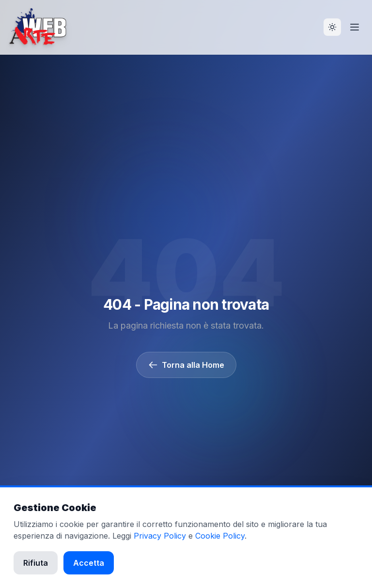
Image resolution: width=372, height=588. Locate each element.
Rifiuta (36, 563)
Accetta (89, 563)
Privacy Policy (160, 536)
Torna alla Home (186, 365)
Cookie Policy (220, 536)
